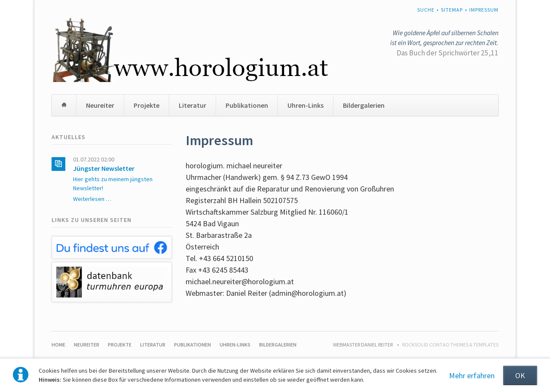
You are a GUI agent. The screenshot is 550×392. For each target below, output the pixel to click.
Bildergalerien (364, 105)
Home (64, 105)
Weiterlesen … (92, 199)
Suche (426, 10)
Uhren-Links (306, 105)
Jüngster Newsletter (104, 168)
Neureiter (100, 105)
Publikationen (247, 105)
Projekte (147, 105)
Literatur (192, 105)
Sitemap (452, 10)
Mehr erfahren (472, 375)
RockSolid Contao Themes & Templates (450, 345)
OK (520, 375)
